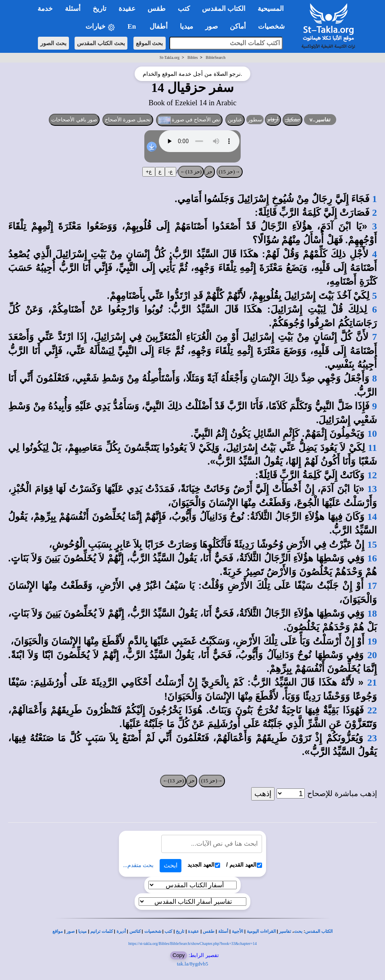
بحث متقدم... (138, 865)
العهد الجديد (204, 865)
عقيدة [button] (127, 9)
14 (372, 517)
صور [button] (211, 26)
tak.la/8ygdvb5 (193, 964)
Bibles (193, 57)
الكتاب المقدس (319, 931)
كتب (168, 931)
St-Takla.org (170, 57)
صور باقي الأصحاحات (74, 120)
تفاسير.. (320, 120)
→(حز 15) (230, 172)
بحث (298, 931)
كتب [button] (184, 9)
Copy (179, 955)
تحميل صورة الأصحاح (128, 120)
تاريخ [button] (100, 9)
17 (372, 586)
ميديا (82, 931)
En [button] (132, 26)
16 (372, 558)
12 (372, 475)
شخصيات (153, 931)
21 (372, 682)
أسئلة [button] (73, 9)
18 (372, 613)
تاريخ (180, 931)
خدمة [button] (45, 9)
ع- (171, 172)
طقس (209, 931)
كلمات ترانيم (102, 931)
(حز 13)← (191, 172)
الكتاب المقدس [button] (224, 9)
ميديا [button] (186, 26)
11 (372, 448)
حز (209, 172)
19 (372, 641)
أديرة (121, 931)
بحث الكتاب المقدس (101, 43)
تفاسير (285, 931)
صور (71, 931)
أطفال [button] (159, 26)
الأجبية (237, 931)
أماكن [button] (238, 26)
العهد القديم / (244, 865)
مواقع (58, 931)
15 (372, 544)
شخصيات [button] (274, 26)
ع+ (149, 172)
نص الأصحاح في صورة (189, 120)
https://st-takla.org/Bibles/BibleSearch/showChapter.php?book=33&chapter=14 (192, 944)
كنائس (135, 931)
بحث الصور (53, 43)
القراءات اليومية (261, 931)
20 (372, 655)
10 (372, 434)
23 (372, 738)
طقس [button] (157, 9)
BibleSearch (215, 57)
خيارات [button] (100, 27)
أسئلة (223, 931)
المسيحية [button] (271, 9)
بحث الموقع (150, 43)
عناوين (235, 120)
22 (372, 710)
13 (372, 489)
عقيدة (194, 931)
